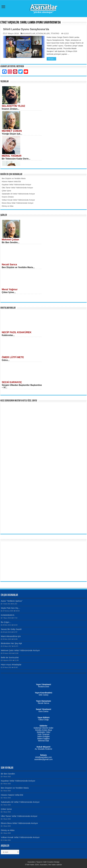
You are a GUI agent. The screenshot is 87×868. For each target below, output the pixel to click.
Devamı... (51, 59)
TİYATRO (55, 33)
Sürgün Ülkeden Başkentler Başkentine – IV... (22, 386)
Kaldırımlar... (8, 335)
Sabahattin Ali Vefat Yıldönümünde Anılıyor (20, 802)
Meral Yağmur (10, 289)
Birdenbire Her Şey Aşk (11, 643)
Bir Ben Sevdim (8, 774)
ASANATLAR (29, 33)
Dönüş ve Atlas (8, 830)
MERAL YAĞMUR (12, 156)
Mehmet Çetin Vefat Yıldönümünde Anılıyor (20, 650)
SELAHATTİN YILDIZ (13, 106)
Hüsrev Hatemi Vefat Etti (12, 795)
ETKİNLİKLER (43, 33)
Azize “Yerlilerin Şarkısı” (12, 601)
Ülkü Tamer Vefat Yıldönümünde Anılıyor (19, 816)
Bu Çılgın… (6, 622)
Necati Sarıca (9, 264)
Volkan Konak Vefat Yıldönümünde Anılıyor (20, 837)
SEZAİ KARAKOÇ (12, 382)
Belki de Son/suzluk (10, 657)
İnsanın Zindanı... (11, 109)
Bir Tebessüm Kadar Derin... (16, 159)
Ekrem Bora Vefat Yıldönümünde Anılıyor (19, 823)
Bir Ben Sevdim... (11, 242)
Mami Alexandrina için (11, 636)
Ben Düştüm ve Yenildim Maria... (18, 267)
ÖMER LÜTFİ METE (13, 357)
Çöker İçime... (9, 292)
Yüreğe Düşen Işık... (12, 134)
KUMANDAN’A (8, 615)
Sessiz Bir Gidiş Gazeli (11, 629)
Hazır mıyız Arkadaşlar (11, 664)
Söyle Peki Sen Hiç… (11, 608)
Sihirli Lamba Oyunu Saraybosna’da (26, 29)
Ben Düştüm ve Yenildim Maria (15, 788)
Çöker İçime (6, 809)
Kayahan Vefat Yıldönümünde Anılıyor (18, 781)
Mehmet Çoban (10, 240)
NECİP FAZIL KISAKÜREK (17, 332)
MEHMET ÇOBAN (12, 131)
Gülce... (6, 360)
